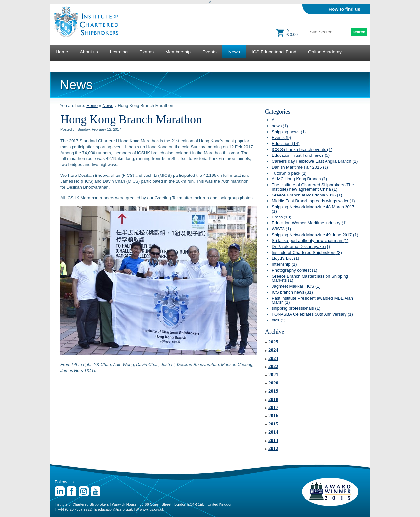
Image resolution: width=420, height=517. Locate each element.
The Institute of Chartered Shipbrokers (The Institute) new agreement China (313, 187)
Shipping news (289, 132)
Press (282, 217)
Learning (119, 52)
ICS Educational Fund (274, 52)
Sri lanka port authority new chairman (310, 241)
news (280, 126)
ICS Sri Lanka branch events (302, 149)
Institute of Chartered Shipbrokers (307, 252)
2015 (273, 424)
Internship (284, 264)
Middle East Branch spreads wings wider (313, 201)
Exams (147, 52)
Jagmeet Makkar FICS (296, 286)
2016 (273, 416)
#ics (279, 320)
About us (89, 52)
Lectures (65, 65)
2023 (273, 358)
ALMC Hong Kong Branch (299, 179)
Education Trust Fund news (301, 155)
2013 (273, 440)
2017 (273, 407)
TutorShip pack (289, 173)
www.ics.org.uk (152, 509)
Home (62, 52)
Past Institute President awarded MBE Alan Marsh (312, 300)
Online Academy (325, 52)
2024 (273, 350)
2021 (273, 375)
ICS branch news (292, 292)
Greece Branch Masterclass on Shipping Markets (310, 278)
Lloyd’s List (285, 258)
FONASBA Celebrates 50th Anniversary (312, 314)
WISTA (281, 229)
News (234, 52)
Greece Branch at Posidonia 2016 (307, 195)
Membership (178, 52)
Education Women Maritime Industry (309, 223)
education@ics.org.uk (115, 509)
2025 (273, 342)
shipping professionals (296, 308)
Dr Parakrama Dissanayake (301, 247)
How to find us (345, 9)
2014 (273, 432)
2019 (273, 391)
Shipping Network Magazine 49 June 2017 (315, 235)
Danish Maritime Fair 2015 (300, 167)
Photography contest (294, 270)
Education (286, 144)
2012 (273, 448)
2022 (273, 366)
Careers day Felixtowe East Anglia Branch (315, 161)
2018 (273, 399)
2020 (273, 383)
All (274, 120)
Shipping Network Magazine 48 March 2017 (313, 209)
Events (210, 52)
